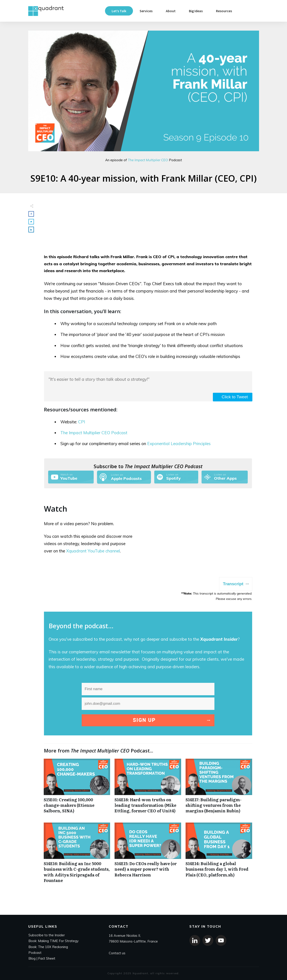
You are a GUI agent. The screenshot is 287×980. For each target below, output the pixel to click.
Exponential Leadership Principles (179, 444)
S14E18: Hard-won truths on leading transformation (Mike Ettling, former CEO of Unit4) (148, 788)
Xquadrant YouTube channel (93, 551)
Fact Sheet (47, 958)
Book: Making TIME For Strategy (53, 941)
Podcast (35, 953)
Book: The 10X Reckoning (48, 947)
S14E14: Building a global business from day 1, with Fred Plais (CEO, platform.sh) (219, 855)
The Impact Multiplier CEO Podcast (94, 433)
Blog (32, 958)
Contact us (117, 953)
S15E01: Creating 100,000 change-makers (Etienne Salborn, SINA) (77, 788)
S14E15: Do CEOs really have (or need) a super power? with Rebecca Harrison (148, 855)
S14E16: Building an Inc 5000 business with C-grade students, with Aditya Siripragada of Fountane (77, 855)
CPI (82, 422)
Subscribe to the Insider (47, 935)
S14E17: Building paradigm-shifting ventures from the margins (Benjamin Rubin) (219, 788)
